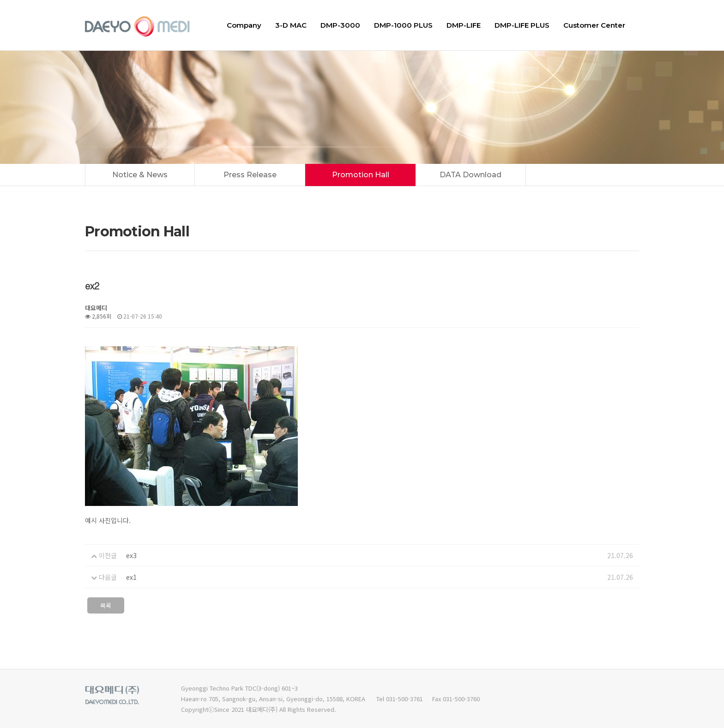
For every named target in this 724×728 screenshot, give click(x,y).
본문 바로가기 (0, 0)
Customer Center (594, 25)
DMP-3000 (340, 25)
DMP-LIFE (464, 25)
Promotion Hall (361, 175)
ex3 (131, 555)
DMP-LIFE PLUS (522, 25)
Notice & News (140, 175)
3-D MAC (291, 25)
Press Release (250, 175)
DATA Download (471, 175)
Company (244, 25)
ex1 (131, 577)
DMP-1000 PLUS (403, 25)
